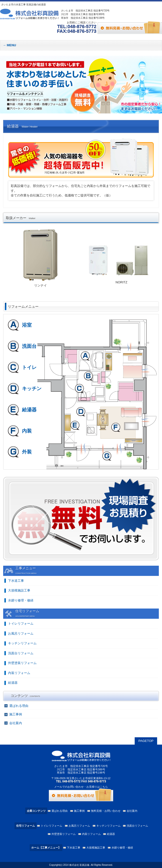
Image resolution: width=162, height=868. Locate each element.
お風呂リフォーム (21, 633)
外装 (27, 452)
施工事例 (16, 714)
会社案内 (16, 723)
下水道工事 (16, 581)
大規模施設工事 (19, 590)
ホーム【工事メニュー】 (46, 848)
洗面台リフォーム (21, 653)
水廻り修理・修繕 (21, 600)
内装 (27, 431)
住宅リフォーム (25, 826)
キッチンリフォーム (22, 643)
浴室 (27, 325)
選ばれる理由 (19, 706)
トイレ (29, 367)
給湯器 (29, 410)
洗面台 (29, 346)
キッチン (32, 388)
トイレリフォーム (21, 623)
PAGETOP (146, 741)
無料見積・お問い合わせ (106, 811)
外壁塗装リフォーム (22, 663)
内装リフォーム (19, 673)
